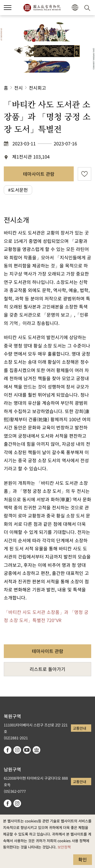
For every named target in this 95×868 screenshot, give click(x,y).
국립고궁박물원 (42, 8)
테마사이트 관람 (39, 174)
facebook (8, 750)
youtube (27, 750)
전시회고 (37, 88)
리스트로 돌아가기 (48, 669)
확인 (83, 859)
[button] (75, 8)
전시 (18, 88)
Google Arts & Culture (36, 750)
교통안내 (80, 728)
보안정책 (64, 847)
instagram (17, 750)
